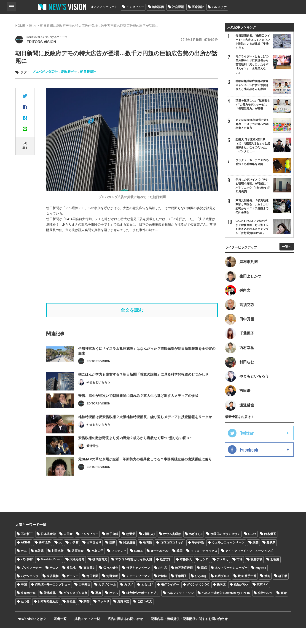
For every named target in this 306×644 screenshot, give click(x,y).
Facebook (249, 460)
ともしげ (147, 600)
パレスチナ (219, 7)
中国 (24, 600)
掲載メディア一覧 (79, 635)
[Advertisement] (135, 269)
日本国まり (94, 558)
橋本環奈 (45, 558)
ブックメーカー (31, 584)
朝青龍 (148, 558)
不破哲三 (27, 550)
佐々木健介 (111, 584)
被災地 (71, 584)
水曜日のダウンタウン (225, 550)
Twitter (247, 443)
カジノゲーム (107, 600)
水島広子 (97, 567)
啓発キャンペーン (138, 584)
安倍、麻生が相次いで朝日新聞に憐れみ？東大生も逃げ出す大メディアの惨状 (142, 408)
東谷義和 (53, 592)
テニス (54, 584)
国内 (32, 26)
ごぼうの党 (145, 617)
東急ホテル (28, 609)
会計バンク (265, 609)
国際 (112, 558)
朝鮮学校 (256, 575)
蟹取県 (271, 558)
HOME (20, 26)
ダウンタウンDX (198, 600)
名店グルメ (222, 592)
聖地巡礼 (50, 609)
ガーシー (72, 592)
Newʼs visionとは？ (30, 635)
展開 (255, 558)
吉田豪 (68, 550)
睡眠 (204, 584)
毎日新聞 (92, 592)
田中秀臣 (84, 600)
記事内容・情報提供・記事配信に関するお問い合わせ (175, 635)
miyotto (261, 584)
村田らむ (149, 550)
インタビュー (135, 7)
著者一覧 (55, 635)
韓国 (180, 567)
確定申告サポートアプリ (143, 609)
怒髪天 (131, 550)
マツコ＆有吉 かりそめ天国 (134, 575)
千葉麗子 (181, 592)
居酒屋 (71, 617)
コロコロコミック (172, 558)
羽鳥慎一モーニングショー (53, 600)
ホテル (114, 609)
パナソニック (30, 592)
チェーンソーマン (138, 592)
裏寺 (284, 609)
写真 (98, 609)
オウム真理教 (172, 550)
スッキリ (103, 617)
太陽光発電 (77, 575)
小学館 (74, 558)
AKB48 (26, 558)
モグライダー (170, 600)
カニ (24, 567)
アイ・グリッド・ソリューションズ (249, 567)
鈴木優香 (270, 550)
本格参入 (186, 575)
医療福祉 (198, 7)
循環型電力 (100, 575)
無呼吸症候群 (184, 584)
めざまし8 (196, 550)
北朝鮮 (275, 575)
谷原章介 (78, 567)
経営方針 (166, 575)
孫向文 (221, 600)
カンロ (204, 575)
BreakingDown (51, 575)
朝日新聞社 (88, 72)
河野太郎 (112, 592)
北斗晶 (162, 584)
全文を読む (132, 311)
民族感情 (129, 558)
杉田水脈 (58, 567)
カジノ (129, 600)
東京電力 (89, 584)
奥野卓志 (123, 617)
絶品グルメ (241, 600)
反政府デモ (69, 72)
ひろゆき (201, 592)
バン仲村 (27, 575)
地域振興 (158, 7)
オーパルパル (160, 567)
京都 (86, 617)
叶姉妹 (162, 592)
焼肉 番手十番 (247, 592)
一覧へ (287, 251)
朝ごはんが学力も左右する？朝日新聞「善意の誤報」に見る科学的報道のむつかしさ (148, 386)
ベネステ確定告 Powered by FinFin (226, 609)
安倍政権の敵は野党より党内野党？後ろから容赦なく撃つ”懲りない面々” (139, 456)
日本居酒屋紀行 (48, 617)
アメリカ (223, 575)
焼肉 (267, 592)
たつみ (25, 617)
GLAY (252, 550)
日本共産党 (48, 550)
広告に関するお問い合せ (114, 635)
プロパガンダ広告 (45, 72)
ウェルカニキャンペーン (228, 558)
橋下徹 (283, 592)
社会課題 (178, 7)
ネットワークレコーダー (231, 584)
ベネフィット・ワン (180, 609)
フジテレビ (119, 567)
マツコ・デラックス (204, 567)
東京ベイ (263, 600)
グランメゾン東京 (75, 609)
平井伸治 (198, 558)
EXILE (139, 567)
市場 (239, 575)
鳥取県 (39, 567)
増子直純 (112, 550)
